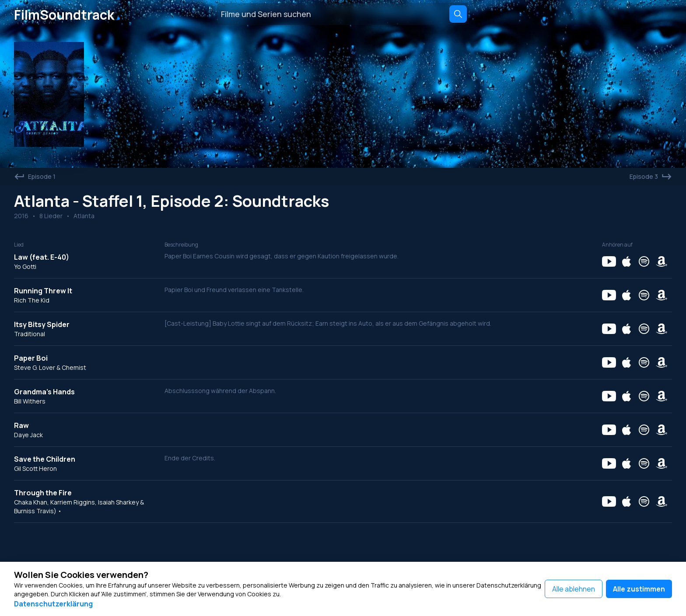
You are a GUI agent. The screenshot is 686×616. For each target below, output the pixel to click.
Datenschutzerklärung (53, 604)
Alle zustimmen (639, 589)
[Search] (458, 14)
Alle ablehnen (574, 589)
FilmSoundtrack (69, 14)
